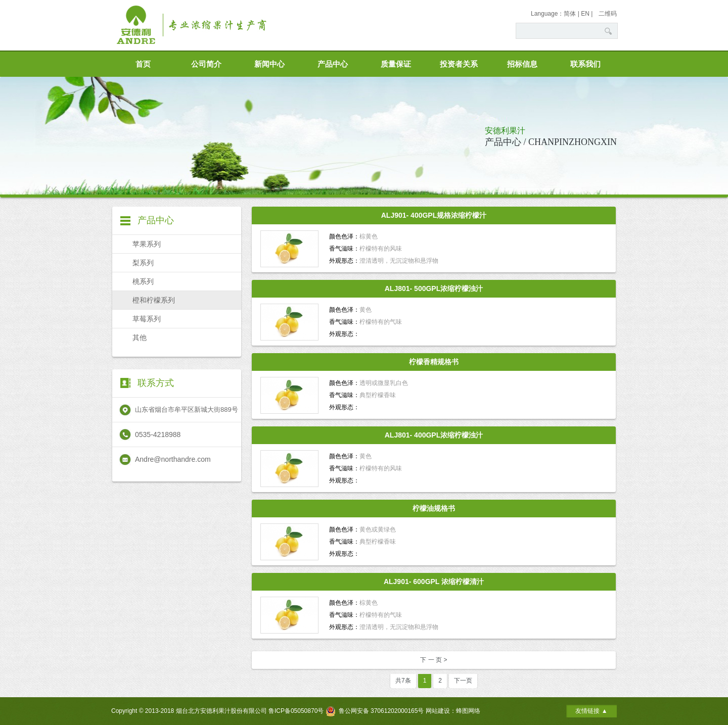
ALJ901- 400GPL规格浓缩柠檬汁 (434, 215)
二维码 (608, 14)
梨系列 (143, 263)
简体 (570, 14)
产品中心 (333, 64)
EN (585, 14)
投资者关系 (459, 64)
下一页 (463, 681)
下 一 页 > (434, 660)
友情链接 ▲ (591, 711)
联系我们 (585, 64)
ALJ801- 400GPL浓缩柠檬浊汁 (434, 435)
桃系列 (143, 281)
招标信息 (522, 64)
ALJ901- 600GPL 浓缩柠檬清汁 (434, 582)
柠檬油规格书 (434, 508)
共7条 (403, 681)
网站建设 (438, 711)
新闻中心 (269, 64)
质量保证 (396, 64)
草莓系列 (147, 319)
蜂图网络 (468, 711)
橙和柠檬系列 (154, 300)
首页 (143, 64)
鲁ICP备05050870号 (296, 711)
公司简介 (206, 64)
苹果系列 (147, 244)
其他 (140, 337)
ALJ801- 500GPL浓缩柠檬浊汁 (434, 288)
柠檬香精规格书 (434, 362)
